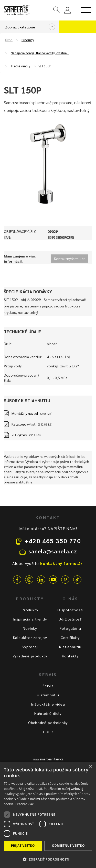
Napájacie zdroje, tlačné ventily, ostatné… (40, 53)
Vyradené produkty (30, 656)
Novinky (30, 628)
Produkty (28, 40)
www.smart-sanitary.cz (48, 759)
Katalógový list (24, 424)
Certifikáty (70, 637)
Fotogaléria (70, 628)
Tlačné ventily (20, 66)
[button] (48, 859)
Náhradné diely (48, 713)
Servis (48, 686)
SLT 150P (45, 66)
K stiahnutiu (70, 647)
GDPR (48, 732)
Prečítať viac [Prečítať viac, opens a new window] (24, 804)
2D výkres (19, 435)
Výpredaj (30, 647)
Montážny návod (25, 413)
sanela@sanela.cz (53, 551)
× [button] (90, 767)
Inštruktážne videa (48, 704)
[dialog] (48, 815)
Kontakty (70, 656)
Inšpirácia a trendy (30, 619)
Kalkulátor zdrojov (30, 637)
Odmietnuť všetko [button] (68, 846)
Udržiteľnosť (70, 619)
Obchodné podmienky (48, 722)
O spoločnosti (70, 610)
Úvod (9, 40)
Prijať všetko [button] (23, 846)
